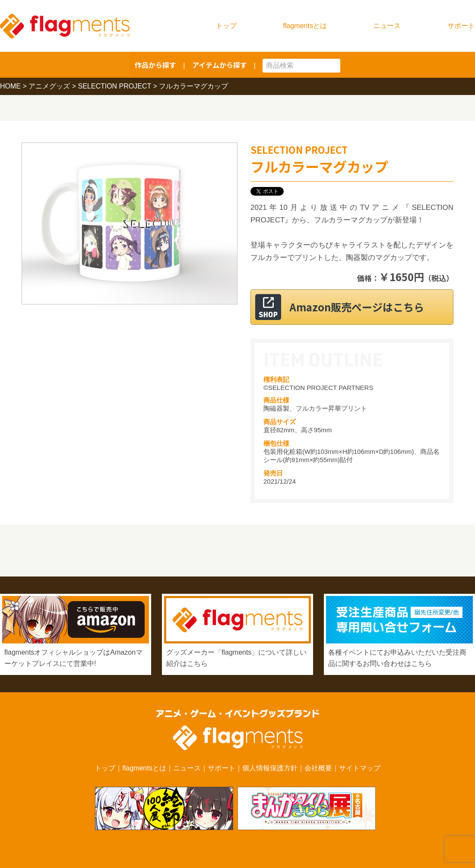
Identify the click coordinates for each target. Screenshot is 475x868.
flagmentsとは (305, 26)
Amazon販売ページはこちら (363, 307)
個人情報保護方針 (270, 768)
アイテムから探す (220, 65)
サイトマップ (360, 768)
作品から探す (155, 65)
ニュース (387, 26)
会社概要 (318, 768)
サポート (461, 26)
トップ (226, 26)
